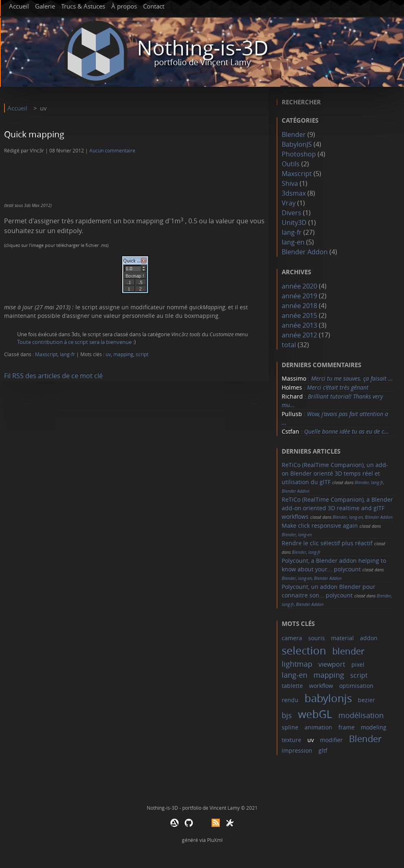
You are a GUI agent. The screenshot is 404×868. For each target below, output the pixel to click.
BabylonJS (297, 144)
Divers (291, 213)
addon (369, 638)
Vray (289, 203)
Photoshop (299, 154)
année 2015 (299, 315)
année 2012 (299, 335)
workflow (321, 686)
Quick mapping (34, 134)
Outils (291, 164)
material (342, 638)
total (290, 345)
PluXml (215, 840)
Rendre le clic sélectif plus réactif (327, 543)
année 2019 (299, 296)
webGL (315, 714)
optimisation (356, 686)
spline (290, 727)
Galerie (45, 6)
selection (304, 651)
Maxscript (46, 354)
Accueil (19, 6)
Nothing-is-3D (203, 48)
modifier (331, 740)
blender (348, 651)
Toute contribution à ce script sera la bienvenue (74, 342)
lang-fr (67, 354)
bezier (366, 700)
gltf (323, 750)
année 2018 (299, 306)
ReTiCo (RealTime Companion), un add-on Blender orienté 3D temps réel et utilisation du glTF (335, 473)
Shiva (290, 183)
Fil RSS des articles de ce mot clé (53, 376)
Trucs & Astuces (83, 6)
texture (291, 740)
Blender (294, 134)
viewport (332, 664)
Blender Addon (305, 252)
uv (108, 354)
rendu (290, 700)
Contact (154, 6)
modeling (374, 727)
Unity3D (294, 223)
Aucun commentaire (112, 151)
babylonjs (328, 698)
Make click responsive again (320, 525)
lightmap (297, 664)
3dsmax (294, 193)
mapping (123, 354)
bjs (287, 715)
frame (347, 727)
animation (318, 727)
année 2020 (299, 286)
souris (317, 638)
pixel (358, 664)
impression (297, 750)
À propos (124, 6)
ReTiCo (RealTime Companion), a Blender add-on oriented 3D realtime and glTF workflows (337, 508)
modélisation (361, 715)
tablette (292, 686)
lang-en (293, 242)
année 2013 (299, 325)
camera (292, 638)
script (142, 354)
